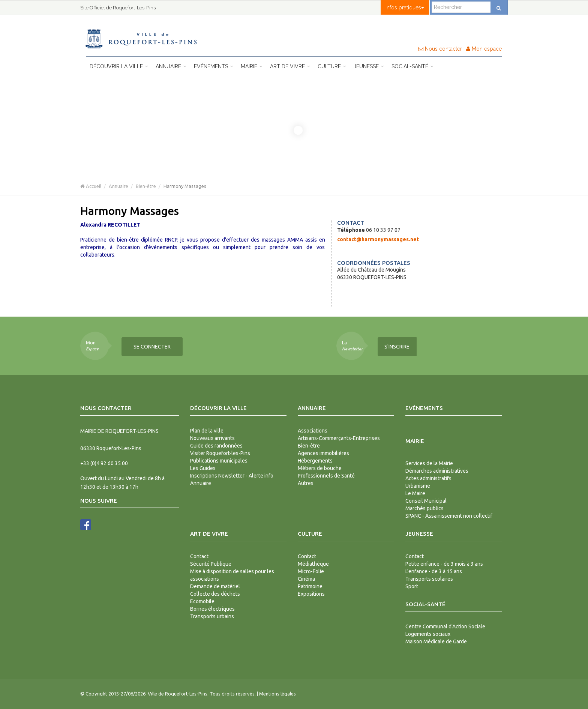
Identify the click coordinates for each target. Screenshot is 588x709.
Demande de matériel (215, 586)
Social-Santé (412, 66)
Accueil (91, 186)
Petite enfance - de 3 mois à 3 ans (444, 564)
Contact (199, 556)
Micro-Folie (311, 571)
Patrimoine (310, 586)
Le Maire (415, 493)
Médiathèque (313, 564)
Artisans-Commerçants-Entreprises (339, 438)
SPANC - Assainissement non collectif (449, 516)
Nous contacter (440, 49)
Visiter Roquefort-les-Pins (220, 453)
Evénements (214, 66)
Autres (306, 483)
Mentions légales (277, 694)
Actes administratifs (428, 478)
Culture (332, 66)
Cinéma (306, 579)
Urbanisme (418, 486)
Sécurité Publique (211, 564)
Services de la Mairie (429, 463)
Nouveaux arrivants (212, 438)
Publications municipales (219, 461)
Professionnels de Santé (326, 476)
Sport (412, 586)
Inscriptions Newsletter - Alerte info (232, 476)
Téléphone (351, 230)
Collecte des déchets (215, 594)
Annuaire (171, 66)
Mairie (252, 66)
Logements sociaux (428, 634)
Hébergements (315, 461)
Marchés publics (424, 508)
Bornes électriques (212, 609)
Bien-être (146, 186)
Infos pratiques (405, 8)
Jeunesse (369, 66)
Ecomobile (202, 601)
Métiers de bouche (320, 468)
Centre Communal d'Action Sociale (445, 626)
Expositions (311, 594)
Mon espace (484, 49)
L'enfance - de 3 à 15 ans (434, 571)
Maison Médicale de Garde (436, 641)
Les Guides (203, 468)
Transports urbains (212, 616)
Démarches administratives (437, 471)
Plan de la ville (207, 431)
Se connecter (152, 347)
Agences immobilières (323, 453)
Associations (313, 431)
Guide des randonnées (216, 446)
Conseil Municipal (426, 501)
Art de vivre (290, 66)
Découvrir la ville (119, 66)
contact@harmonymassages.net (378, 239)
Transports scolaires (429, 579)
